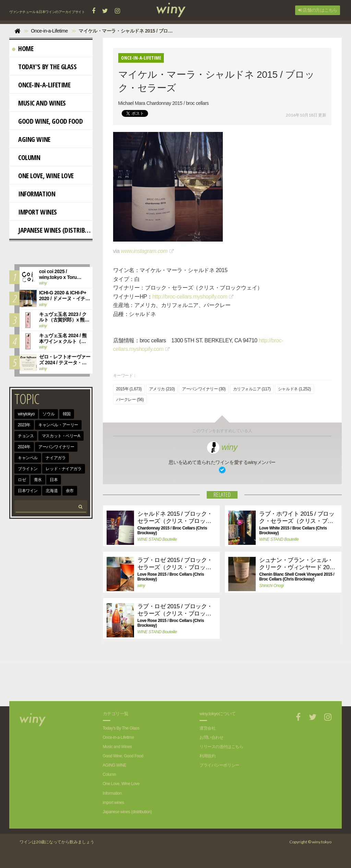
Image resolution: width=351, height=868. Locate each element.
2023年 (24, 425)
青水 (38, 480)
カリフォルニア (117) (252, 389)
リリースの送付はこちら (221, 747)
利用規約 (207, 756)
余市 (70, 491)
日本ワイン (28, 491)
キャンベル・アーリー (58, 425)
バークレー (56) (130, 400)
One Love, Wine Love (43, 176)
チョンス (26, 436)
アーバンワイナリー (56, 447)
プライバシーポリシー (219, 765)
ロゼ (22, 480)
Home (23, 48)
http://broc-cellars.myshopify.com (190, 297)
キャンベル (28, 458)
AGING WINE (31, 139)
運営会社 (207, 728)
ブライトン (28, 469)
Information (34, 194)
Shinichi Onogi (271, 586)
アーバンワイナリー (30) (204, 389)
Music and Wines (39, 103)
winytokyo (26, 414)
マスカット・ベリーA (61, 436)
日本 (54, 480)
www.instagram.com (144, 251)
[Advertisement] (217, 677)
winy (222, 447)
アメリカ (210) (162, 389)
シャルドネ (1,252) (294, 389)
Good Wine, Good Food (47, 121)
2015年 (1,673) (129, 389)
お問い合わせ (211, 737)
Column (26, 157)
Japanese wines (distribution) (52, 230)
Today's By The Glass (44, 67)
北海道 (52, 491)
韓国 (67, 414)
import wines (34, 212)
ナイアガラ (56, 458)
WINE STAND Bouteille (157, 539)
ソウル (49, 414)
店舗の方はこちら (318, 10)
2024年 (24, 447)
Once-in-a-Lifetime (41, 85)
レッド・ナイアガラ (63, 469)
